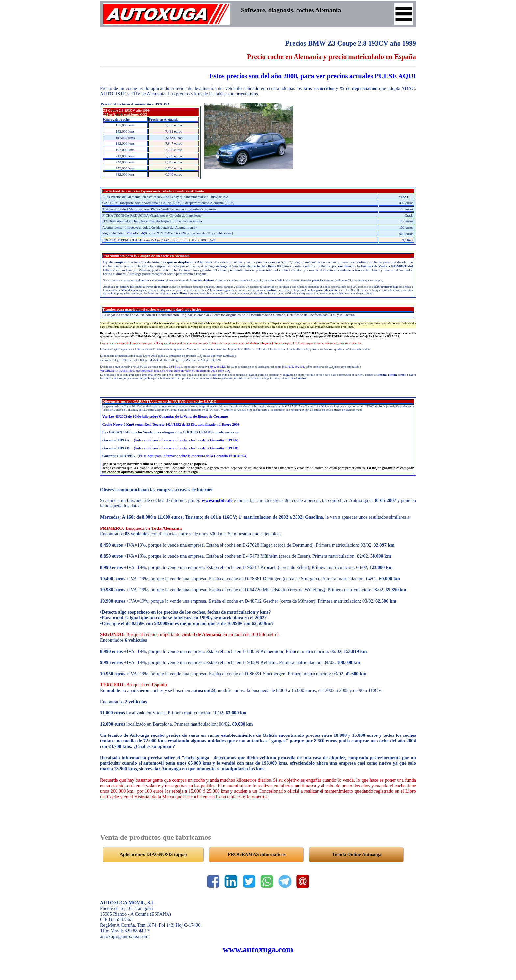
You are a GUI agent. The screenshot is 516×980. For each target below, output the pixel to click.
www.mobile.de (217, 500)
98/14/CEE (176, 367)
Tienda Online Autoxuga (357, 854)
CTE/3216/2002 (295, 367)
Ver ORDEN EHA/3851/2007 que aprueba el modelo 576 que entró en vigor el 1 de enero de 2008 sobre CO (165, 371)
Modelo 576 (135, 233)
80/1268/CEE (218, 367)
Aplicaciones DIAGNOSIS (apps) (153, 854)
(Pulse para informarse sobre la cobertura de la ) (186, 440)
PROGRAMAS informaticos (257, 854)
